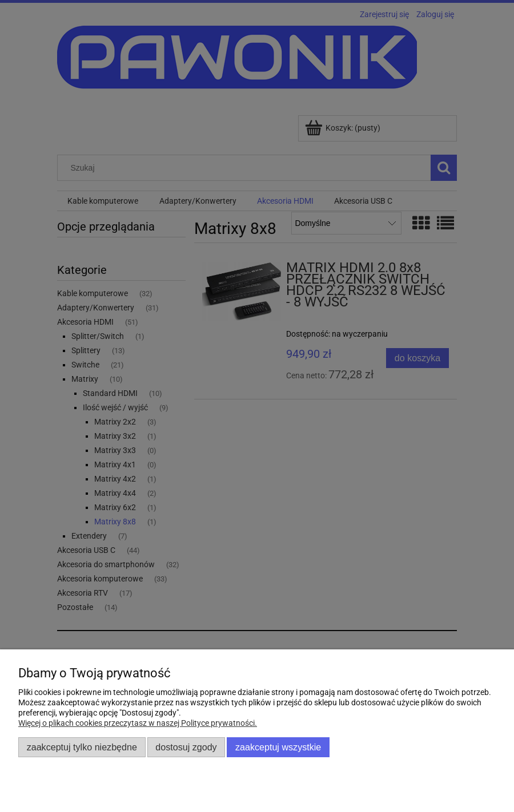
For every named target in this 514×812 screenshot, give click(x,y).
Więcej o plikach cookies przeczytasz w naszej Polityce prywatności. (138, 723)
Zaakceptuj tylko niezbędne (82, 747)
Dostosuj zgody (186, 747)
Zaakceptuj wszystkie (278, 747)
